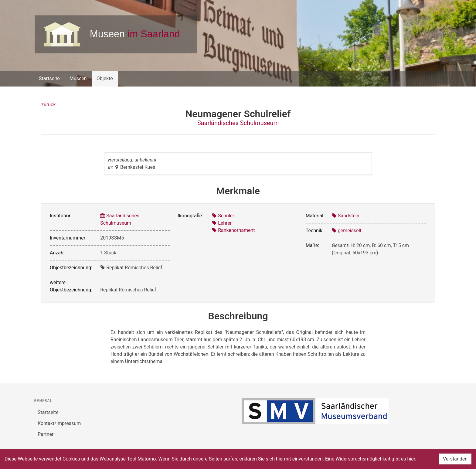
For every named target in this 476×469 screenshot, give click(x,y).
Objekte (105, 78)
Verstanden (455, 459)
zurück (48, 105)
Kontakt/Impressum (59, 423)
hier (411, 459)
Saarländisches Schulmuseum (238, 123)
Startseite (49, 78)
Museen (78, 78)
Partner (46, 434)
